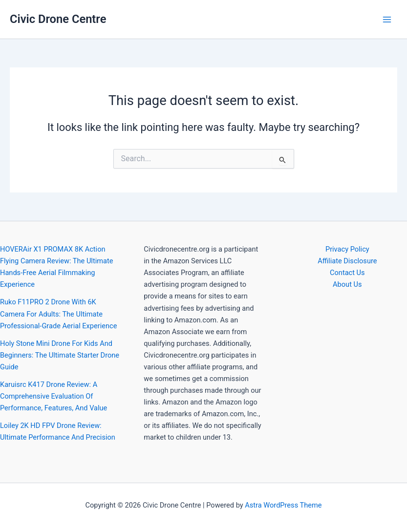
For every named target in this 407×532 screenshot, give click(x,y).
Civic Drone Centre (58, 19)
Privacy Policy (347, 249)
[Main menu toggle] (387, 20)
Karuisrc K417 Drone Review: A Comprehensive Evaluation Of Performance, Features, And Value (54, 396)
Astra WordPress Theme (283, 505)
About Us (347, 284)
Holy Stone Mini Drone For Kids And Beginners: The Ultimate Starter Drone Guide (60, 355)
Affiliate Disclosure (347, 261)
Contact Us (347, 273)
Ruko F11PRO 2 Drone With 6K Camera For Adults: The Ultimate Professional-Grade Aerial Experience (58, 314)
